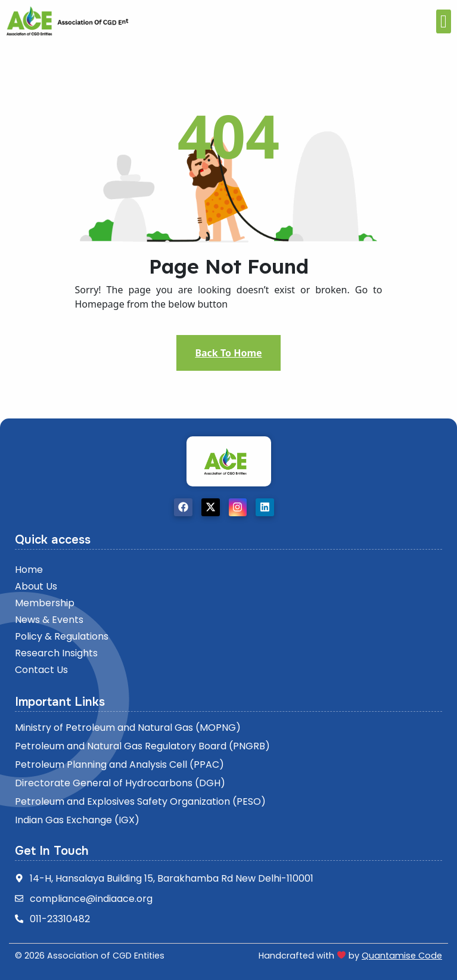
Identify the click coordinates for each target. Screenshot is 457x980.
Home (29, 570)
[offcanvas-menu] (444, 21)
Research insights (56, 653)
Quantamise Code (402, 956)
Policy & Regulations (62, 636)
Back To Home (228, 353)
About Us (36, 586)
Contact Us (41, 670)
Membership (45, 603)
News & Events (49, 620)
